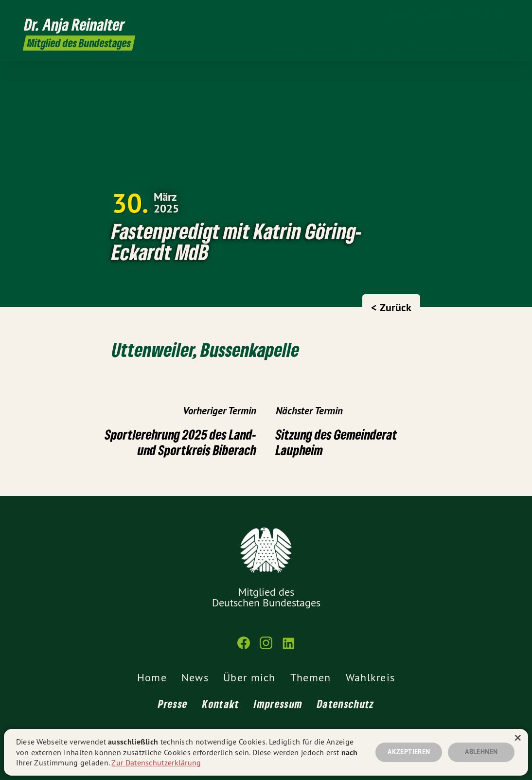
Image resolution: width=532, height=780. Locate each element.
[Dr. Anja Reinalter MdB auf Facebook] (471, 13)
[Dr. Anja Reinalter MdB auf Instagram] (486, 13)
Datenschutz (346, 704)
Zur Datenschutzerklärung (156, 762)
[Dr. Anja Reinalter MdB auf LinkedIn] (500, 13)
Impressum (278, 704)
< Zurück (391, 307)
